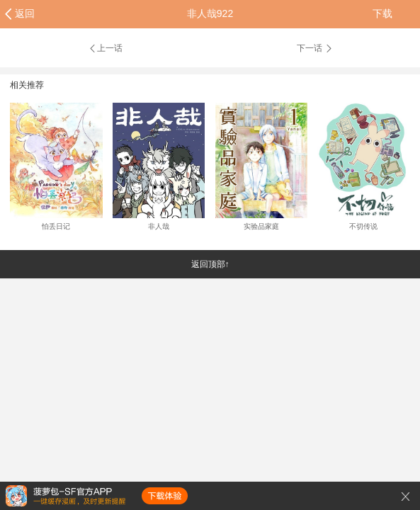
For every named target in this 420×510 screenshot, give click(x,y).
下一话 (315, 48)
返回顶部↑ (210, 264)
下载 (382, 13)
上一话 (105, 48)
